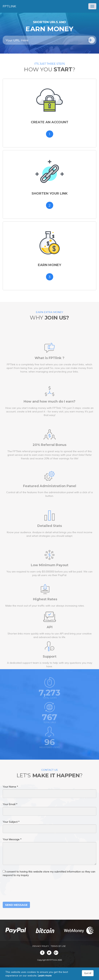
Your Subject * (11, 822)
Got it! (88, 973)
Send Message (16, 905)
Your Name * (10, 787)
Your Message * (12, 839)
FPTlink (9, 6)
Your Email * (10, 804)
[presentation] (30, 889)
